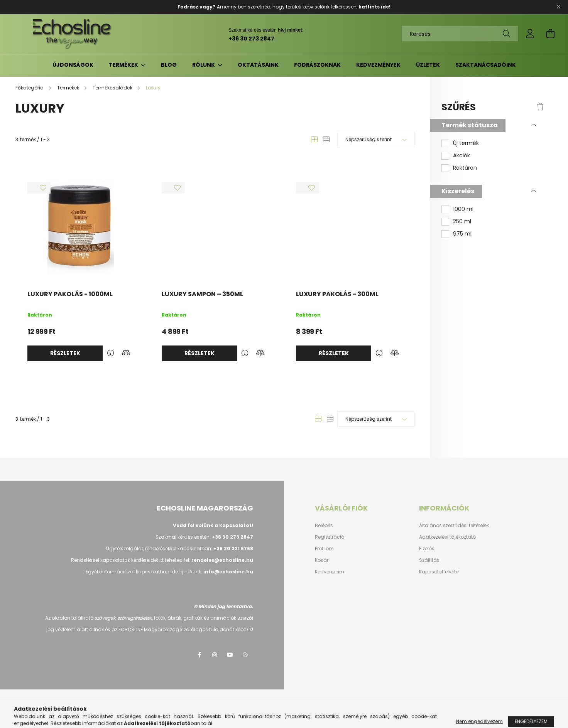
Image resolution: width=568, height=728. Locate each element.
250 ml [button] (462, 222)
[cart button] (550, 34)
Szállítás (429, 560)
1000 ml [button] (463, 209)
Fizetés (427, 549)
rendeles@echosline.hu (222, 560)
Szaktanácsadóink (486, 65)
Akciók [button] (461, 156)
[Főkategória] (30, 88)
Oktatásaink (258, 65)
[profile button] (530, 34)
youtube (230, 655)
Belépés (324, 526)
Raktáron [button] (465, 168)
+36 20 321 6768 (233, 549)
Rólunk (204, 65)
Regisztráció (330, 537)
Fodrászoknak (317, 65)
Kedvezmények (378, 65)
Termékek (124, 65)
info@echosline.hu (228, 572)
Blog (169, 65)
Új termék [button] (466, 143)
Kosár (322, 560)
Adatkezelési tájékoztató (447, 537)
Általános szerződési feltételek (454, 526)
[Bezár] (558, 7)
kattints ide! (374, 7)
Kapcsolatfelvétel (439, 572)
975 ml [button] (462, 234)
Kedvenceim (330, 572)
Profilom (324, 549)
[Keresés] (460, 34)
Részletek (65, 353)
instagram (215, 655)
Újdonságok (73, 65)
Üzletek (428, 65)
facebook (199, 655)
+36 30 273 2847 (251, 39)
